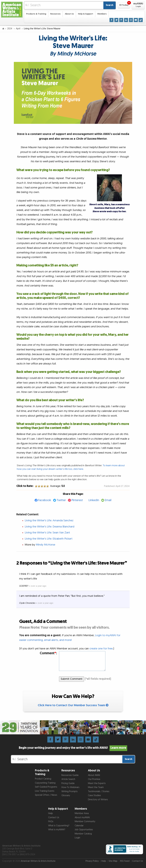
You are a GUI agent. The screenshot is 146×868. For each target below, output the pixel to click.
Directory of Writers (98, 800)
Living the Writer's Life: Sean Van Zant (47, 533)
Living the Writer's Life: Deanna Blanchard (49, 527)
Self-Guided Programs (46, 787)
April (18, 29)
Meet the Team (96, 787)
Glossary (66, 795)
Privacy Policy (92, 861)
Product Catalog (43, 779)
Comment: (48, 653)
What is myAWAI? (57, 830)
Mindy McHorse (45, 545)
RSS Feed (125, 861)
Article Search (68, 779)
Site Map (113, 861)
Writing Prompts (70, 792)
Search (109, 5)
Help (51, 813)
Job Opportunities (84, 830)
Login (77, 838)
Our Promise (94, 779)
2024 (10, 29)
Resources (55, 14)
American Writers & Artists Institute (38, 861)
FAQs (51, 822)
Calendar (79, 826)
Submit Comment (72, 679)
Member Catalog (83, 834)
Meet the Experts (97, 783)
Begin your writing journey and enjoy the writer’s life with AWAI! (73, 748)
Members (102, 14)
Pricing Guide (68, 783)
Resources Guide (70, 775)
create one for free (101, 649)
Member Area (82, 813)
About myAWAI (82, 818)
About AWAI (94, 775)
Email (108, 500)
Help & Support (86, 14)
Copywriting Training (45, 783)
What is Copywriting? (59, 826)
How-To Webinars (70, 787)
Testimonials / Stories (99, 792)
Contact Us (54, 818)
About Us (69, 14)
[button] (124, 5)
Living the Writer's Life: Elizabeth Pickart (49, 539)
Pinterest (77, 500)
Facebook (45, 500)
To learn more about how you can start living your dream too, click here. (71, 467)
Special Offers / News (46, 795)
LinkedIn (94, 500)
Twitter (61, 500)
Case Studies (94, 795)
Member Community (85, 822)
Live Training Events (45, 791)
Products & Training (36, 14)
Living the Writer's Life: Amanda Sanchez (49, 521)
